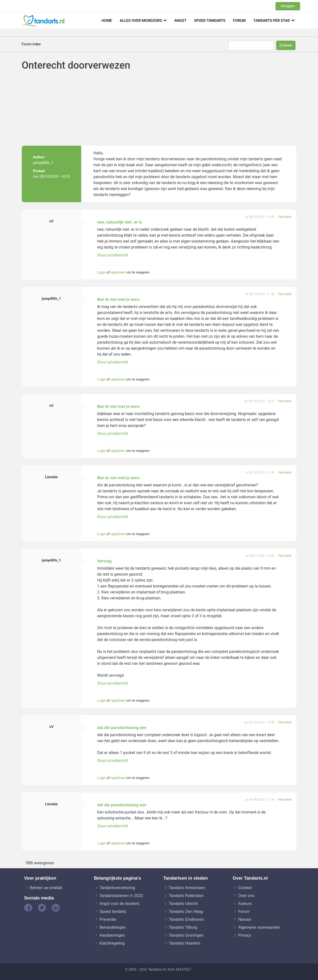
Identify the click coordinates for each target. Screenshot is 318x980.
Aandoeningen (112, 935)
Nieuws (245, 919)
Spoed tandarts (210, 21)
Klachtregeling (112, 943)
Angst (180, 21)
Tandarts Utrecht (183, 903)
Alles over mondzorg (141, 21)
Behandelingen (113, 927)
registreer (118, 272)
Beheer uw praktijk (46, 887)
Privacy (245, 935)
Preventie (108, 919)
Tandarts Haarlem (184, 943)
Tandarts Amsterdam (187, 887)
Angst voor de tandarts (119, 903)
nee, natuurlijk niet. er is (120, 222)
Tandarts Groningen (186, 935)
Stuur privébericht (113, 255)
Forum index (31, 44)
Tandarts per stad (272, 21)
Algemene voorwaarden (259, 927)
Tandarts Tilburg (183, 927)
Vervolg (104, 561)
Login (102, 272)
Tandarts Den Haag (186, 911)
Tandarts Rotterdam (186, 895)
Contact (245, 887)
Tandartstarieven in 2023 (121, 895)
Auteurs (245, 903)
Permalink (285, 217)
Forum (239, 21)
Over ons (246, 895)
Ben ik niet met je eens (119, 299)
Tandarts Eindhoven (186, 919)
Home (107, 21)
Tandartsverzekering (117, 887)
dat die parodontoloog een (122, 728)
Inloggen (288, 6)
